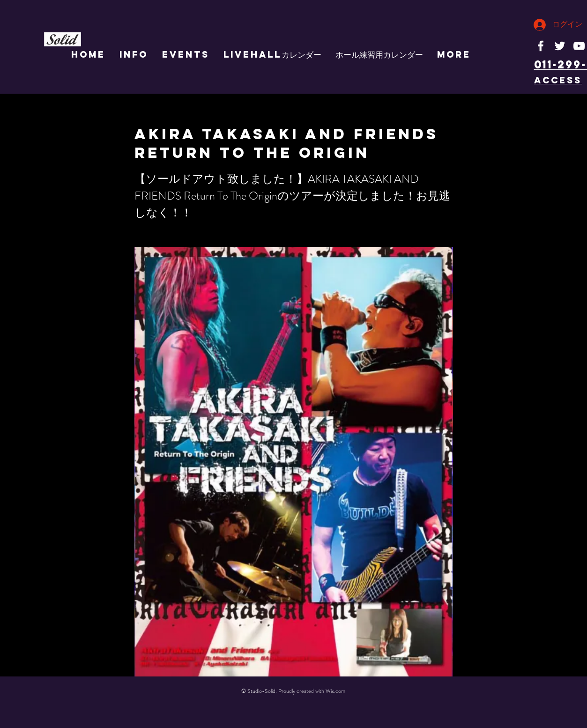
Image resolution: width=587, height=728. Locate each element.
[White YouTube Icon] (579, 46)
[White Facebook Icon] (541, 46)
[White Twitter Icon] (560, 46)
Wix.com (335, 691)
